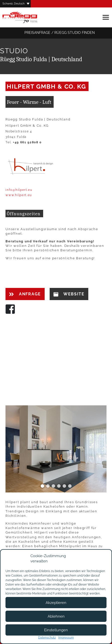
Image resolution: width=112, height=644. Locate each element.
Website (69, 294)
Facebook (10, 309)
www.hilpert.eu (19, 195)
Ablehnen (56, 616)
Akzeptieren (56, 603)
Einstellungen (56, 630)
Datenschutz (47, 638)
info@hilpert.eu (19, 190)
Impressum (66, 638)
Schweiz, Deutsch (13, 4)
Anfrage (25, 294)
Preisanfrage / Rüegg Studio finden (56, 33)
